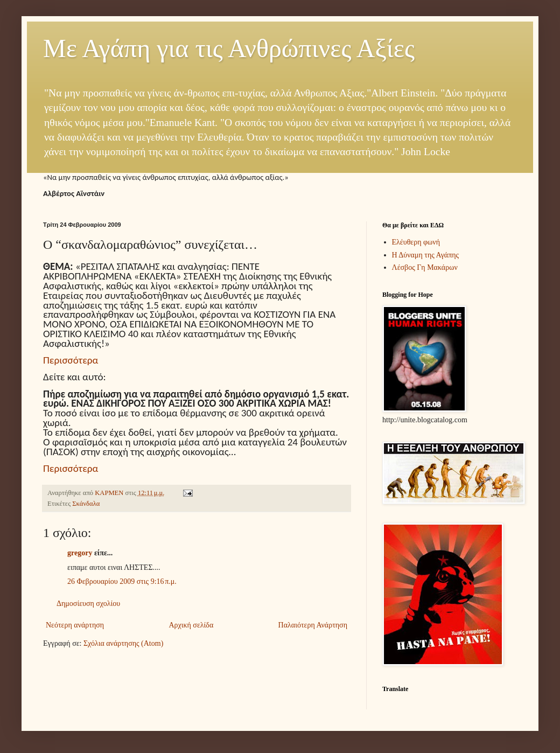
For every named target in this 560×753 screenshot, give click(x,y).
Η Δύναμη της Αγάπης (426, 255)
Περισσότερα (71, 360)
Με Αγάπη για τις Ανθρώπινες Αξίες (229, 48)
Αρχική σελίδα (191, 625)
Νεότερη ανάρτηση (75, 625)
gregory (80, 553)
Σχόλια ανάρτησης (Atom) (123, 643)
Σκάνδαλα (86, 504)
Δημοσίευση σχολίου (88, 604)
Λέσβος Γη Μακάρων (425, 267)
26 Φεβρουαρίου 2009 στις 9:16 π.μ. (122, 581)
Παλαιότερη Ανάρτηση (313, 625)
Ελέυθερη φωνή (416, 242)
